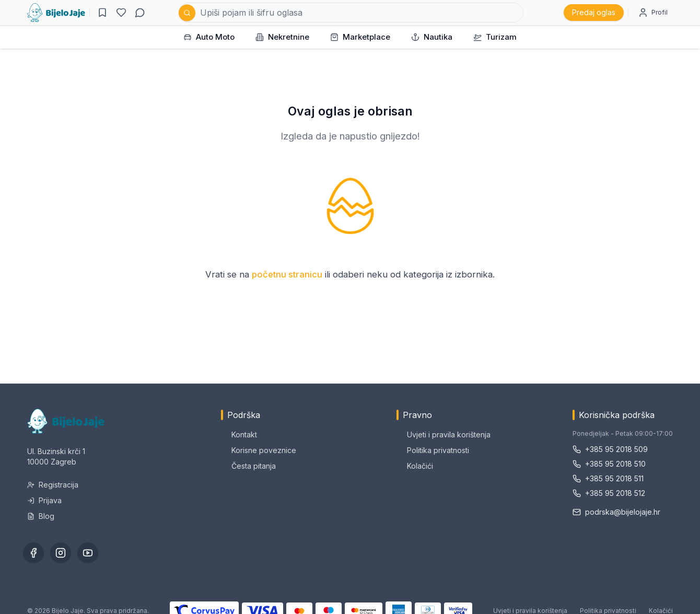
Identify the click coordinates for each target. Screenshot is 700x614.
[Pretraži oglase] (351, 13)
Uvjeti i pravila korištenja (444, 435)
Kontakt (239, 435)
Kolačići (415, 466)
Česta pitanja (248, 466)
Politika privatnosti (433, 450)
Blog (41, 516)
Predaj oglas (594, 12)
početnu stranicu (287, 274)
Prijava (44, 500)
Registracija (53, 485)
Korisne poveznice (259, 450)
